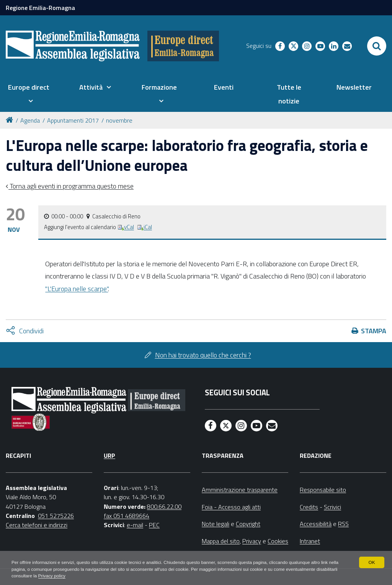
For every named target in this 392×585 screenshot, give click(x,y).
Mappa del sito (221, 541)
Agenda (30, 120)
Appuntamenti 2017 (73, 120)
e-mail (135, 525)
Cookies (278, 541)
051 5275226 (56, 516)
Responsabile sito (323, 490)
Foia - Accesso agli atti (231, 507)
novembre (119, 120)
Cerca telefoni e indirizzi (37, 525)
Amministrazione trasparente (240, 490)
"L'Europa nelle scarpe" (77, 289)
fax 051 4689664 (127, 516)
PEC (154, 525)
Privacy (252, 541)
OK (372, 562)
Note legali (216, 524)
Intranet (310, 541)
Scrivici (332, 507)
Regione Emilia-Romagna (40, 8)
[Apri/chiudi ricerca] (377, 46)
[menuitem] (29, 94)
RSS (343, 524)
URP (109, 456)
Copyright (248, 524)
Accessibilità (316, 524)
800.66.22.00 (164, 506)
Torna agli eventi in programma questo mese (71, 186)
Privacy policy (76, 576)
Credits (309, 507)
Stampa (374, 331)
